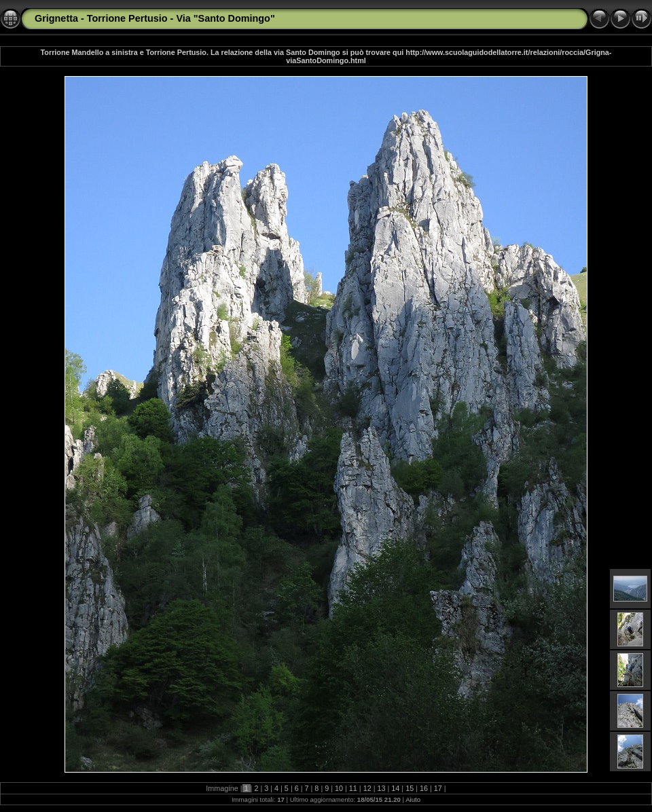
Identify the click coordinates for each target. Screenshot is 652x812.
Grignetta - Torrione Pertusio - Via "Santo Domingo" (155, 18)
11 (353, 788)
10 (339, 788)
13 (382, 788)
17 (438, 788)
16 (424, 788)
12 (367, 788)
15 (410, 788)
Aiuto (413, 799)
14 (395, 788)
